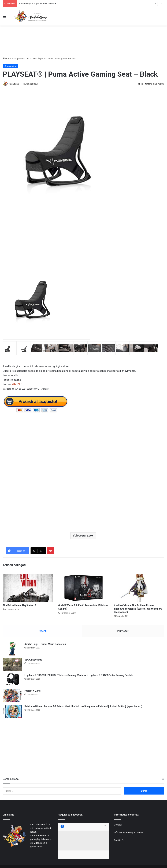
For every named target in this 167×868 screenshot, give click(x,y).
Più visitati (123, 631)
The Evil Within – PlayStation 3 (19, 605)
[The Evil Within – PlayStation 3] (28, 588)
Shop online (19, 59)
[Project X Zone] (12, 696)
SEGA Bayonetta (33, 660)
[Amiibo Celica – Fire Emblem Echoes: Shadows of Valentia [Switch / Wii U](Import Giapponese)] (139, 588)
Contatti (118, 825)
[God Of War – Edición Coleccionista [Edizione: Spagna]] (83, 588)
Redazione (14, 84)
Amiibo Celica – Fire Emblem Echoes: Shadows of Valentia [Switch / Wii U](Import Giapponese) (138, 609)
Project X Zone (32, 691)
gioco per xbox (84, 536)
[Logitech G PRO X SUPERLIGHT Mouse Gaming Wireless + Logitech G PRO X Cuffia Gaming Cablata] (12, 680)
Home (7, 59)
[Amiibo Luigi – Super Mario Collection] (12, 649)
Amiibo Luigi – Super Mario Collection (38, 4)
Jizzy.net (38, 862)
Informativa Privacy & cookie (128, 832)
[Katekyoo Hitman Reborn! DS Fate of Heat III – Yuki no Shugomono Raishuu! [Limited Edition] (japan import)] (12, 711)
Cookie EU (119, 840)
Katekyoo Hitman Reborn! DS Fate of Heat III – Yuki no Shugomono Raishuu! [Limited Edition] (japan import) (83, 706)
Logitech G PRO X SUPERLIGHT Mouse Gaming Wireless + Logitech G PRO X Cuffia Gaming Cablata (79, 675)
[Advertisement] (84, 44)
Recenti (42, 631)
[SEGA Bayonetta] (12, 664)
